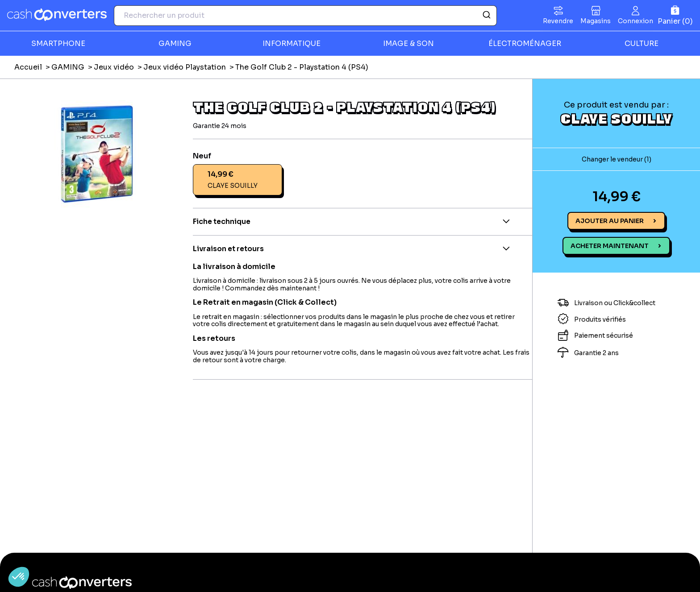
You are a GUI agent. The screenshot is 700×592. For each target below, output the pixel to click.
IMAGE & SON (408, 43)
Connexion (635, 21)
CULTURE (642, 43)
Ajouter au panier (610, 221)
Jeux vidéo (114, 67)
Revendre (558, 21)
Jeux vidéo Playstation (185, 67)
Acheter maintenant (610, 246)
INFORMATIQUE (292, 43)
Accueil (28, 67)
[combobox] (305, 16)
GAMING (175, 43)
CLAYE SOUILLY (616, 118)
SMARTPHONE (58, 43)
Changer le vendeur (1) (617, 159)
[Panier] (675, 15)
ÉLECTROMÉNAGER (525, 43)
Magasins (596, 21)
